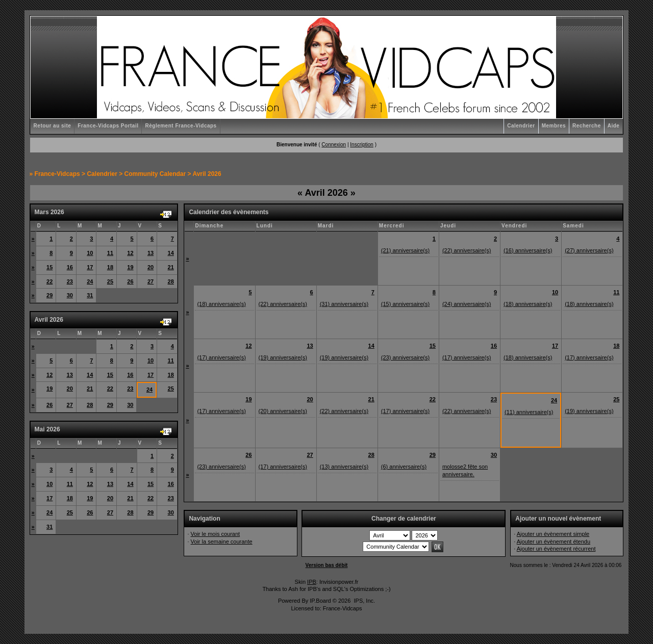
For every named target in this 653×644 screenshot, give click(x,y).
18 (110, 267)
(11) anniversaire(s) (529, 412)
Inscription (362, 145)
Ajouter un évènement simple (553, 534)
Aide (614, 126)
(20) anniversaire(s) (283, 411)
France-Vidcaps (57, 174)
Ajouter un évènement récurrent (556, 549)
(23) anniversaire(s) (405, 357)
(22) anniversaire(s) (467, 250)
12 (130, 253)
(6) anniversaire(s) (404, 467)
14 (171, 253)
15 (49, 267)
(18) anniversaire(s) (221, 304)
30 (70, 295)
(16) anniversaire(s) (528, 250)
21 (171, 267)
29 (49, 295)
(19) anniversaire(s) (283, 357)
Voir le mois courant (216, 534)
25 (110, 281)
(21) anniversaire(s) (405, 250)
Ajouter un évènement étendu (554, 542)
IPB (312, 582)
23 (70, 281)
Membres (554, 126)
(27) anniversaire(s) (589, 250)
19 (130, 267)
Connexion (334, 145)
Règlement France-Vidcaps (181, 126)
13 (150, 253)
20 (150, 267)
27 (150, 281)
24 (90, 281)
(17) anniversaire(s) (221, 357)
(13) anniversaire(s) (344, 467)
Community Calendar (155, 174)
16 (70, 267)
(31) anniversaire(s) (344, 304)
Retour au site (53, 126)
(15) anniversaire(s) (405, 304)
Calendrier (521, 126)
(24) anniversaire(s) (467, 304)
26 (130, 281)
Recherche (587, 126)
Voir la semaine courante (222, 542)
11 (110, 253)
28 (171, 281)
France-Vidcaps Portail (108, 126)
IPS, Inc (363, 601)
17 (90, 267)
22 (49, 281)
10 (90, 253)
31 (90, 295)
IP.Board (320, 601)
